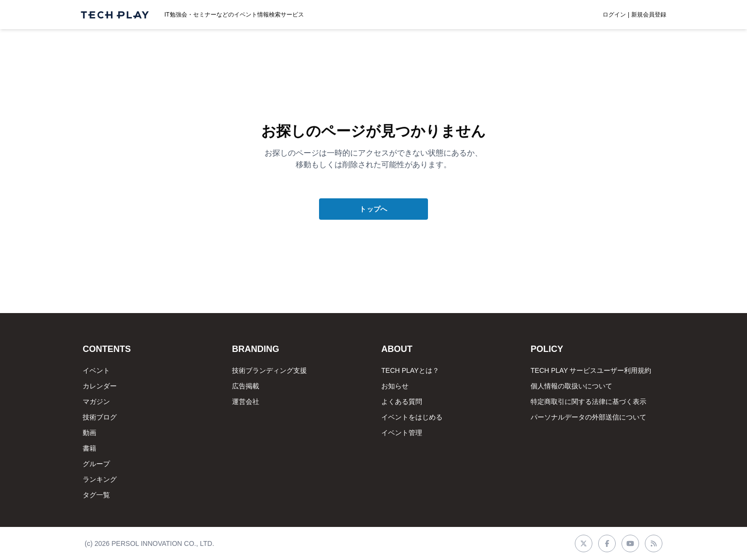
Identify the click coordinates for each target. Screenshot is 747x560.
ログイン (614, 15)
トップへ (373, 209)
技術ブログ (100, 417)
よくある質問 (402, 402)
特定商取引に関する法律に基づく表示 (588, 402)
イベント (96, 370)
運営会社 (246, 402)
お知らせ (395, 386)
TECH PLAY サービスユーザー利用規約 (591, 370)
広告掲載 (246, 386)
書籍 (89, 448)
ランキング (100, 479)
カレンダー (100, 386)
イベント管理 (402, 433)
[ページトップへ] (115, 15)
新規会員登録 (649, 15)
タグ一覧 (96, 495)
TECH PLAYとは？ (410, 370)
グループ (96, 464)
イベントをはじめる (412, 417)
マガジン (96, 402)
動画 (89, 433)
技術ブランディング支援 (269, 370)
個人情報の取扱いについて (571, 386)
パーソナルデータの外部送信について (588, 417)
